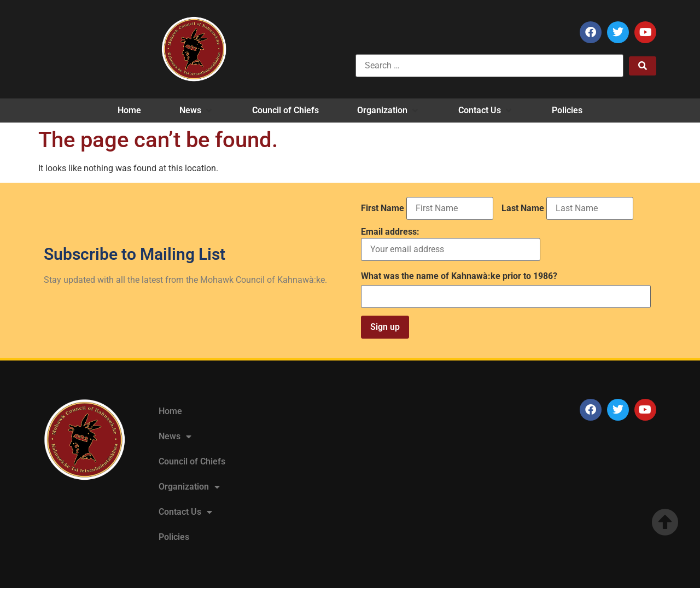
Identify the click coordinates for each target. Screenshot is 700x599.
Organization (189, 487)
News (175, 437)
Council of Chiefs (192, 461)
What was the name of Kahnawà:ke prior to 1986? (459, 276)
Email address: (451, 244)
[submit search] (643, 66)
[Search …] (489, 66)
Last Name (523, 208)
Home (170, 411)
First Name (383, 208)
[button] (197, 111)
